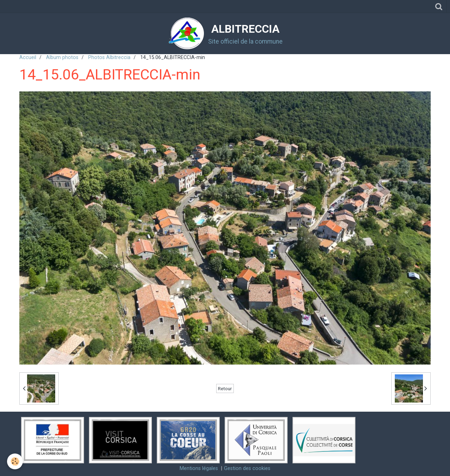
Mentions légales (199, 468)
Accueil (28, 57)
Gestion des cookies (247, 468)
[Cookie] (15, 461)
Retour (225, 388)
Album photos (62, 57)
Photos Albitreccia (109, 57)
